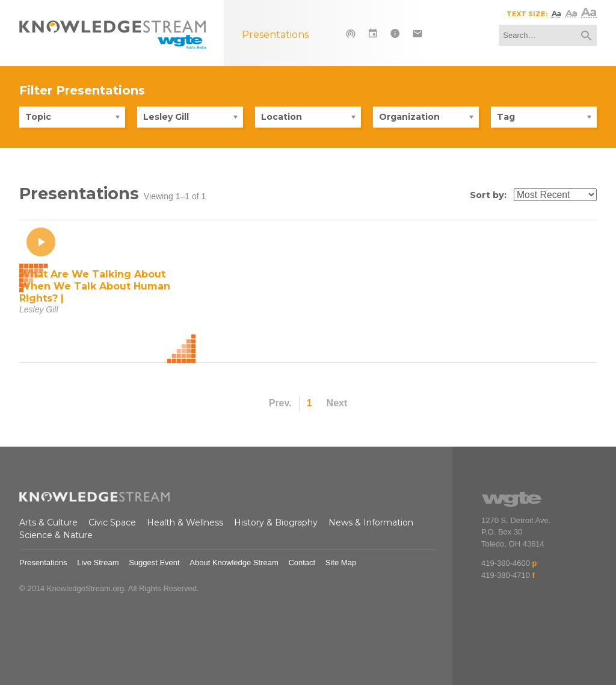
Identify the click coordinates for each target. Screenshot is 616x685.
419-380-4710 (506, 575)
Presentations (43, 563)
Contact (302, 563)
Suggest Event (154, 563)
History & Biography (276, 522)
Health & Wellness (185, 522)
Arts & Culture (48, 522)
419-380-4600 (506, 563)
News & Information (371, 522)
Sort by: (488, 195)
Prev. (280, 403)
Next (337, 403)
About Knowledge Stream (234, 563)
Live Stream (98, 563)
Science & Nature (56, 535)
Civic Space (112, 522)
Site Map (341, 563)
